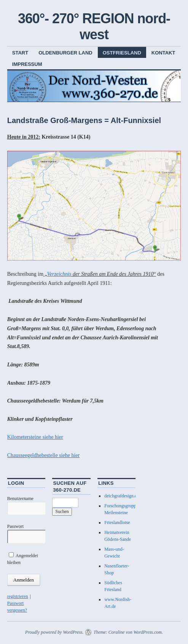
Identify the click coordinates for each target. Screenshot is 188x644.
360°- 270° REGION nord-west (94, 26)
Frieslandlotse (117, 523)
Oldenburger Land (65, 53)
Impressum (27, 64)
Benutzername (20, 499)
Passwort (15, 526)
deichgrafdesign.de (122, 496)
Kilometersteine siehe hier (35, 437)
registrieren (18, 596)
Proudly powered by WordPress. (54, 632)
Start (20, 53)
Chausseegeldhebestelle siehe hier (43, 455)
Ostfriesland (122, 53)
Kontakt (163, 53)
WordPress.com (148, 632)
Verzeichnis (59, 274)
